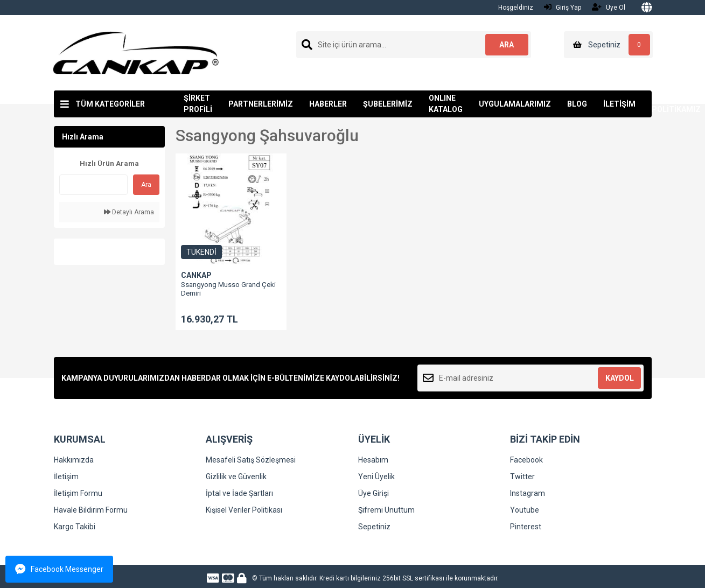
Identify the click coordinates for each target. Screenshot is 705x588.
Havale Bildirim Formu (91, 510)
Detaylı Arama (129, 212)
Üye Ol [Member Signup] (609, 7)
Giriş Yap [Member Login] (563, 7)
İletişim (66, 477)
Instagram (528, 493)
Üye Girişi (374, 493)
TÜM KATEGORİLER (110, 104)
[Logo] (136, 52)
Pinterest (526, 527)
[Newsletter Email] (531, 378)
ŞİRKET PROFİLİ (198, 104)
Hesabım (373, 460)
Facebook (526, 460)
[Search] (414, 45)
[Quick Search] (93, 185)
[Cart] (608, 45)
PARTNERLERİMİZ (261, 104)
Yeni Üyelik (376, 477)
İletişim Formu (78, 493)
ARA (507, 45)
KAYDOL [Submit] (620, 378)
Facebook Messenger (59, 569)
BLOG (577, 104)
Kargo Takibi (75, 527)
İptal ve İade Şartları (239, 493)
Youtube (525, 510)
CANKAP (196, 275)
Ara (146, 185)
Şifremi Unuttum (386, 510)
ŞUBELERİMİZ (388, 104)
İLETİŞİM (619, 104)
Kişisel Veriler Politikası (244, 510)
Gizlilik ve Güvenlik (236, 477)
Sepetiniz (374, 527)
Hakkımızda (74, 460)
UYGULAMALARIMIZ (515, 104)
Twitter (522, 477)
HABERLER (328, 104)
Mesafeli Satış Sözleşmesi (251, 460)
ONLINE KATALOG (446, 104)
